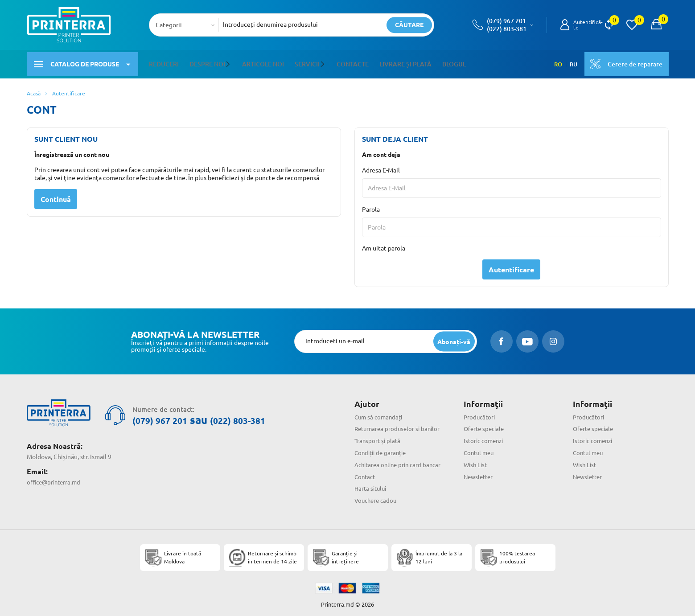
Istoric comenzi (485, 436)
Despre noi (207, 62)
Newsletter (480, 472)
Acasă (34, 89)
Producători (480, 412)
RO (555, 62)
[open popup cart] (656, 25)
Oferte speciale (485, 424)
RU (571, 62)
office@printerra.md (56, 473)
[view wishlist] (632, 25)
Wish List (476, 460)
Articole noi (263, 62)
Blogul (453, 62)
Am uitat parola (384, 244)
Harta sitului (372, 484)
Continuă (56, 195)
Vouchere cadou (377, 496)
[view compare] (609, 25)
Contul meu (480, 448)
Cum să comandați (380, 412)
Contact (366, 472)
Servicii (307, 62)
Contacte (352, 62)
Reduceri (164, 62)
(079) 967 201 (506, 21)
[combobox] (187, 25)
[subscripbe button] (453, 337)
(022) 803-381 (507, 29)
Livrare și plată (405, 62)
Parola (371, 205)
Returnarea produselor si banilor (399, 424)
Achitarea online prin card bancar (401, 460)
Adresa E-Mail (381, 166)
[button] (229, 62)
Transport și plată (378, 436)
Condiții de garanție (382, 448)
